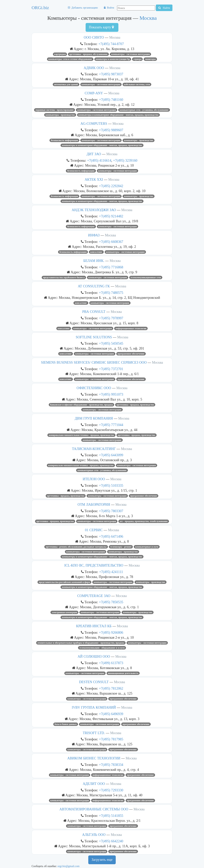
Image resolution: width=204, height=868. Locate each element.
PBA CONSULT (94, 312)
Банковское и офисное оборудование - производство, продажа (81, 405)
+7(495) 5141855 (111, 816)
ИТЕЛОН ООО (94, 479)
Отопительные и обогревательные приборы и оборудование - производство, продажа (81, 643)
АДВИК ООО (94, 68)
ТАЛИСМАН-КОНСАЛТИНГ (94, 449)
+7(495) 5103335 (111, 485)
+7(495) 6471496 (111, 536)
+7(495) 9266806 (111, 632)
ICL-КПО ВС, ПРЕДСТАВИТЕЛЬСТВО (94, 565)
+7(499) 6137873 (111, 663)
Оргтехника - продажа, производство (135, 405)
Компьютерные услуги (147, 547)
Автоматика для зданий (66, 84)
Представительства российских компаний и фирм (64, 582)
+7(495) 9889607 (111, 130)
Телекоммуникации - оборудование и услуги (102, 648)
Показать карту (101, 27)
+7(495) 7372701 (111, 369)
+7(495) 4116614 (99, 160)
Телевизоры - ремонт (121, 547)
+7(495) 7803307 (111, 511)
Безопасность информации (64, 140)
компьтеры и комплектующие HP (113, 59)
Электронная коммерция (64, 612)
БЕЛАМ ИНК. (94, 261)
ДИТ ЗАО (94, 154)
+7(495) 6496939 (111, 714)
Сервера (137, 59)
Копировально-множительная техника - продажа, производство (81, 435)
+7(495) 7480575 (111, 293)
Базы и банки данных (66, 724)
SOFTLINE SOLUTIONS (94, 337)
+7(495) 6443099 (111, 455)
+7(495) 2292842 (111, 186)
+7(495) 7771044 (111, 425)
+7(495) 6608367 (111, 242)
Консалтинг (96, 252)
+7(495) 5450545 (111, 343)
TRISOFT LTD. (94, 733)
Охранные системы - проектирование (55, 110)
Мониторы (150, 59)
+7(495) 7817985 (111, 739)
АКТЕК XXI (94, 180)
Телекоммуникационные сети (146, 277)
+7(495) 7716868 (111, 267)
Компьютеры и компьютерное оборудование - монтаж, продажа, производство (118, 115)
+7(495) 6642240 (111, 841)
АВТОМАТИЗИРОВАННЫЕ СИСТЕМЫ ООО (94, 809)
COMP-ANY (94, 93)
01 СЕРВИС (94, 530)
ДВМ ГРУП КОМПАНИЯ (94, 418)
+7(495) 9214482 (111, 216)
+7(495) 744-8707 (111, 44)
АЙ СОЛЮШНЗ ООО (94, 657)
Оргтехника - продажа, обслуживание (88, 54)
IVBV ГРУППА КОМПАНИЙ (94, 707)
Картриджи (60, 54)
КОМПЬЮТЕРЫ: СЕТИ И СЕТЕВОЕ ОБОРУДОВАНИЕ (70, 59)
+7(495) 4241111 (111, 572)
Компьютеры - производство (60, 115)
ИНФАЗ (94, 235)
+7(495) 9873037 (111, 74)
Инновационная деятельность (123, 673)
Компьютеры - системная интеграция (130, 54)
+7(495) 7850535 (111, 602)
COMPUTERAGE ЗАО (94, 596)
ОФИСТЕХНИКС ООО (94, 388)
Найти (164, 8)
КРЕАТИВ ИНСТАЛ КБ (94, 626)
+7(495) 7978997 (111, 318)
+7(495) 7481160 (111, 100)
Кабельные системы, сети (137, 84)
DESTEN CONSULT (94, 682)
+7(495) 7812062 (111, 688)
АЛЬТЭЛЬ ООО (94, 835)
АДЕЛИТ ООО (94, 784)
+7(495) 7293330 (111, 790)
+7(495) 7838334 (111, 765)
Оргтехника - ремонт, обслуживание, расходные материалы (76, 547)
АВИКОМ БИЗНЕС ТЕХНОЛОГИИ (94, 758)
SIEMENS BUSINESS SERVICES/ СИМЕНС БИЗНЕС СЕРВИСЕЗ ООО (94, 362)
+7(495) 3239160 (125, 160)
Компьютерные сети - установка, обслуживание (144, 110)
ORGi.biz (40, 8)
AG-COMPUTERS (94, 124)
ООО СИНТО (94, 37)
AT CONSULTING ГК (94, 286)
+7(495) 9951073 (111, 394)
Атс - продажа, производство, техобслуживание (144, 521)
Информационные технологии (131, 328)
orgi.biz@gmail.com (68, 866)
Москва (148, 18)
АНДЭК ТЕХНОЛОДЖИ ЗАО (94, 210)
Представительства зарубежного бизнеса (64, 277)
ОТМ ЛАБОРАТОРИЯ (94, 505)
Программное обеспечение (131, 354)
